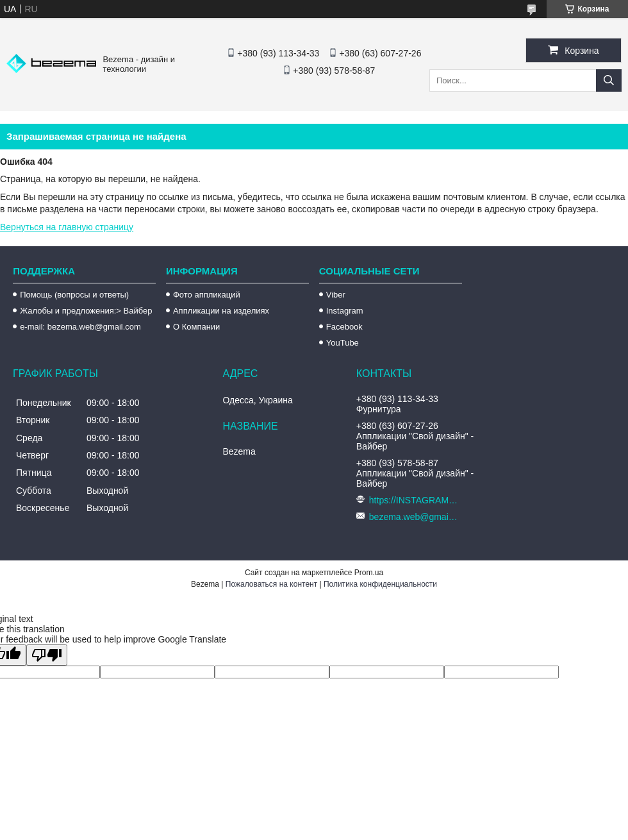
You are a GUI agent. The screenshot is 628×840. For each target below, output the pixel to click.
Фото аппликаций (207, 295)
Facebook (344, 327)
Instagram (345, 311)
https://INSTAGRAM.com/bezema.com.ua (414, 500)
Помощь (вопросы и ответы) (74, 295)
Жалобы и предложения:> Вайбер (86, 311)
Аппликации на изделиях (221, 311)
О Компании (196, 327)
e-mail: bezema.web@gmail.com (80, 327)
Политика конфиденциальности (380, 584)
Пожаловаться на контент (271, 584)
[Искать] (609, 80)
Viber (336, 295)
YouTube (343, 343)
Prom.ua (369, 573)
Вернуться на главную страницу (67, 227)
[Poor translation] (47, 655)
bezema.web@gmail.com (414, 517)
